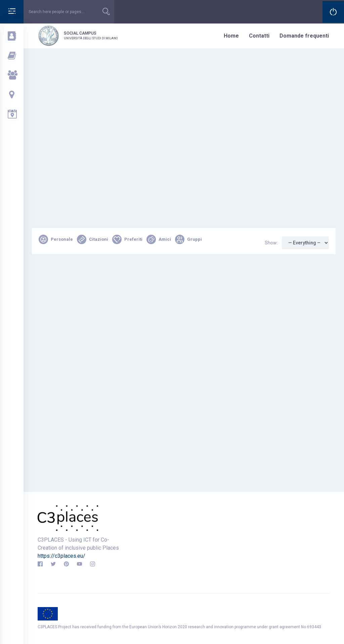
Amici (159, 239)
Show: (271, 242)
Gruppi (188, 239)
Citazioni (93, 239)
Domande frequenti (304, 36)
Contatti (259, 36)
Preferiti (127, 239)
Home (231, 36)
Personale (56, 239)
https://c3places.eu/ (61, 556)
